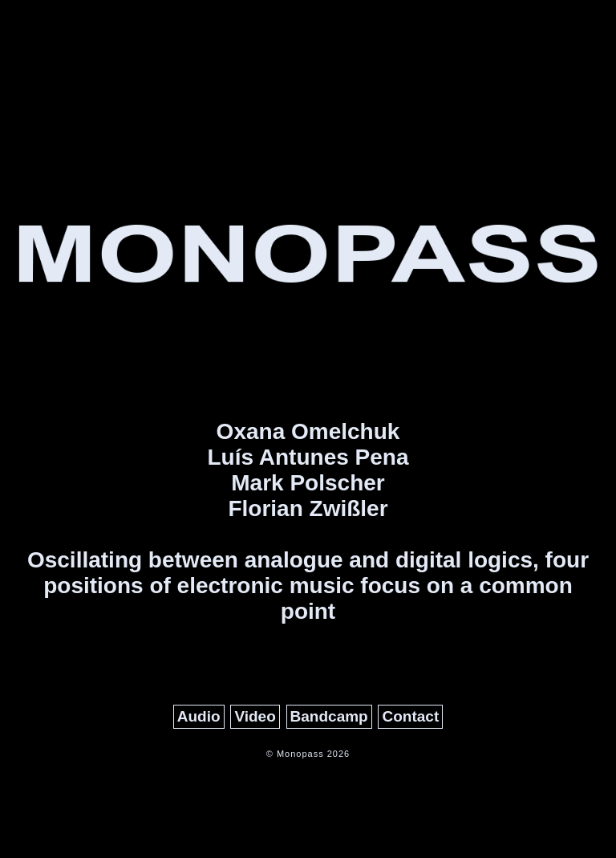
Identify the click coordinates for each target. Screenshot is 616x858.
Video (255, 716)
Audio (199, 716)
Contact (410, 716)
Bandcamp (329, 716)
